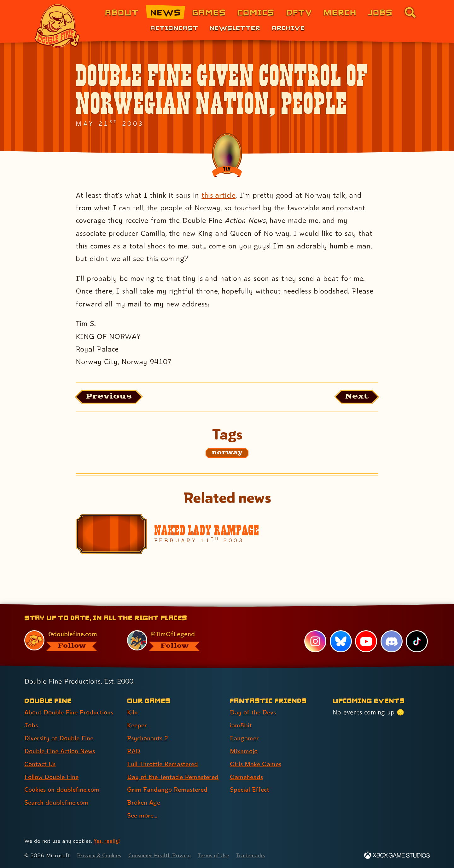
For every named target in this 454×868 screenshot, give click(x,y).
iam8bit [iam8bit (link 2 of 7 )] (241, 725)
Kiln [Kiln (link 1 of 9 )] (132, 713)
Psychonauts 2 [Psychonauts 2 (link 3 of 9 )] (148, 738)
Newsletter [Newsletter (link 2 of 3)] (235, 28)
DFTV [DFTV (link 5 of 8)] (299, 12)
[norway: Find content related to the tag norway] (227, 453)
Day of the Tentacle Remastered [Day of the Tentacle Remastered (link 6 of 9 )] (174, 777)
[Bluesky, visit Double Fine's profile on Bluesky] (340, 642)
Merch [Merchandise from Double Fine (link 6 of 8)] (340, 12)
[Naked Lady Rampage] (227, 534)
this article (219, 195)
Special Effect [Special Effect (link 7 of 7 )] (250, 790)
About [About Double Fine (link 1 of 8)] (122, 12)
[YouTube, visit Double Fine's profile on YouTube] (366, 642)
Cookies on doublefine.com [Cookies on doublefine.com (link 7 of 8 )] (63, 790)
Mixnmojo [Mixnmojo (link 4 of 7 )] (244, 751)
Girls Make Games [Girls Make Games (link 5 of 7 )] (256, 764)
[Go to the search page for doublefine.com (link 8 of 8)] (410, 12)
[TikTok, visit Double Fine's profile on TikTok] (417, 642)
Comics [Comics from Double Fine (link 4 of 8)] (256, 12)
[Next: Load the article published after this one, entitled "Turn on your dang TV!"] (356, 397)
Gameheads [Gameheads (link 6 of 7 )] (247, 777)
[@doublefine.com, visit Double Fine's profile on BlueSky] (68, 641)
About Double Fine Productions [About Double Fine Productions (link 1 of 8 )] (70, 713)
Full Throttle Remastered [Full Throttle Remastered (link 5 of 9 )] (163, 764)
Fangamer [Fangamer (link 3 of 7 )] (245, 738)
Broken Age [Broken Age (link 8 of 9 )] (144, 803)
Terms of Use (217, 856)
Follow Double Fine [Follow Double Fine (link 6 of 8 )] (52, 777)
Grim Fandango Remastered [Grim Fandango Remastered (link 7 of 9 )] (168, 790)
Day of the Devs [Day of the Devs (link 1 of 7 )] (253, 713)
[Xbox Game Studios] (397, 856)
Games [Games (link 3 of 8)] (209, 12)
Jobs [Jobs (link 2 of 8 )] (31, 725)
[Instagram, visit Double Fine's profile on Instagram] (315, 642)
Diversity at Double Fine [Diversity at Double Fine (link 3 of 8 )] (60, 738)
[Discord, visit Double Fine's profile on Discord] (391, 642)
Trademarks (254, 856)
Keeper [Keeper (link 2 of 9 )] (137, 725)
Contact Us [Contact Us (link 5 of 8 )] (40, 764)
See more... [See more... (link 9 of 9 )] (143, 816)
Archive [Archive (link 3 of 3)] (288, 28)
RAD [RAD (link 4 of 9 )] (134, 751)
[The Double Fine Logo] (57, 26)
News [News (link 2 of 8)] (166, 12)
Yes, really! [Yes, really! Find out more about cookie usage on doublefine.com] (107, 841)
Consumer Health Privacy (161, 856)
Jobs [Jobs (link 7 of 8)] (380, 12)
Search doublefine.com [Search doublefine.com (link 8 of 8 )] (57, 803)
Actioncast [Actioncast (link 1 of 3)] (174, 28)
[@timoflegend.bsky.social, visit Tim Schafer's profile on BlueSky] (171, 641)
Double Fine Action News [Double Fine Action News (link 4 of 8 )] (61, 751)
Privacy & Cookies (99, 856)
